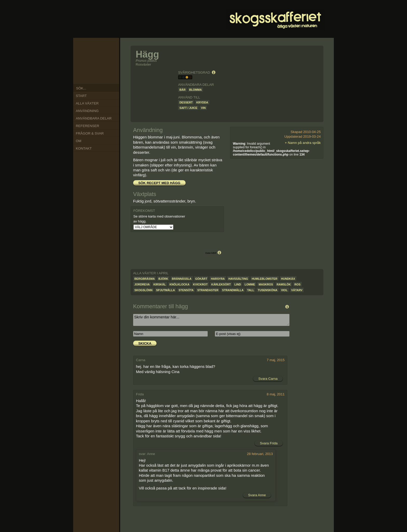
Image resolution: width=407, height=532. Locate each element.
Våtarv (297, 290)
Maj (105, 72)
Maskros (266, 284)
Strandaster (208, 290)
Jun (99, 76)
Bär (182, 90)
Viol (284, 290)
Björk (163, 279)
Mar (109, 59)
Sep (83, 66)
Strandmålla (233, 290)
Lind (238, 284)
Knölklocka (179, 284)
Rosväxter (143, 64)
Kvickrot (200, 284)
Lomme (250, 284)
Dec (92, 49)
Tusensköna (268, 290)
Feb (105, 53)
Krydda (202, 102)
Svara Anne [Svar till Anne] (257, 495)
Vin (203, 108)
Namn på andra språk (304, 143)
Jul (92, 76)
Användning (87, 111)
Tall (251, 290)
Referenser (87, 126)
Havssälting (238, 279)
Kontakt (84, 148)
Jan (99, 49)
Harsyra (218, 279)
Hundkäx (288, 279)
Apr (110, 66)
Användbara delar (94, 118)
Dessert (186, 102)
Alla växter (87, 103)
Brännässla (182, 279)
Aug (86, 72)
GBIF (214, 253)
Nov (86, 52)
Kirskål (160, 284)
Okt (83, 59)
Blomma (196, 90)
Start (81, 96)
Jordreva (142, 284)
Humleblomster (265, 279)
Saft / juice (188, 108)
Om (79, 141)
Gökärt (201, 279)
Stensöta (186, 290)
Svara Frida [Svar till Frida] (269, 443)
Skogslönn (144, 290)
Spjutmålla (165, 290)
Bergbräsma (145, 279)
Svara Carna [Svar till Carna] (268, 379)
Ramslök (284, 284)
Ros (297, 284)
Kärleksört (221, 284)
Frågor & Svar (90, 133)
